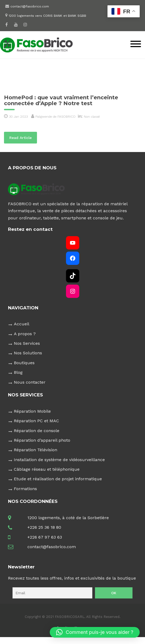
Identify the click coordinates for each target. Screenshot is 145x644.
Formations (25, 489)
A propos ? (25, 334)
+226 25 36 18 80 (44, 527)
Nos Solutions (28, 353)
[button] (95, 632)
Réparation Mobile (32, 411)
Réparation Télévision (36, 450)
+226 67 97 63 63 (45, 537)
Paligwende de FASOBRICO (55, 117)
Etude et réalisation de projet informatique (58, 479)
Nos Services (27, 343)
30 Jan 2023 (18, 117)
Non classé (92, 117)
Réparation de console (37, 431)
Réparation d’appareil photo (42, 440)
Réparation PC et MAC (36, 421)
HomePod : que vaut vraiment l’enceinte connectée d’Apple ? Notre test (61, 100)
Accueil (22, 324)
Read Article (23, 137)
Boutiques (24, 363)
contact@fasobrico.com (30, 6)
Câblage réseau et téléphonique (47, 469)
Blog (18, 372)
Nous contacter (30, 382)
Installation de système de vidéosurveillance (59, 460)
